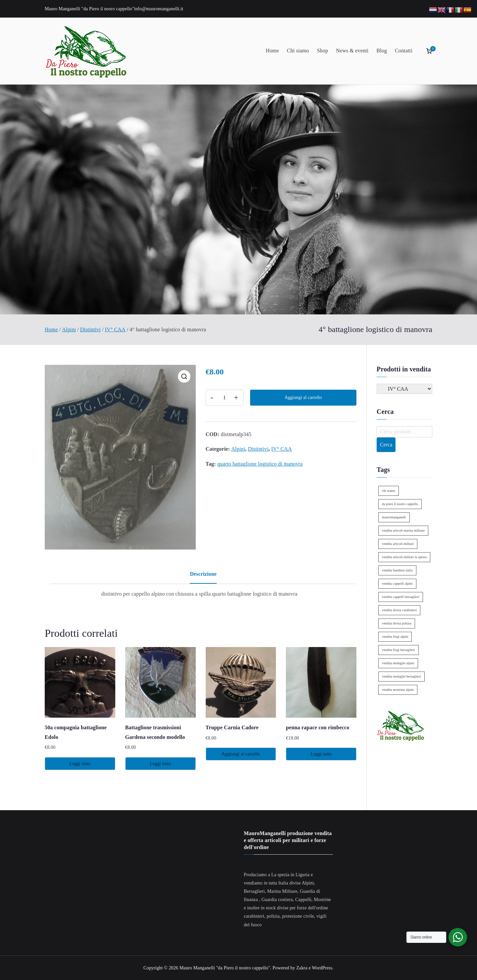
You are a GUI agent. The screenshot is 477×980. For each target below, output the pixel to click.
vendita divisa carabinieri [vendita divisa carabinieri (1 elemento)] (399, 610)
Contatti (404, 51)
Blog (382, 51)
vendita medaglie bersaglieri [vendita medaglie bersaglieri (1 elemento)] (401, 676)
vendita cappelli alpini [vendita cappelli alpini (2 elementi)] (397, 584)
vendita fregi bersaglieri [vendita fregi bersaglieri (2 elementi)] (398, 650)
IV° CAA (115, 329)
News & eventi (352, 51)
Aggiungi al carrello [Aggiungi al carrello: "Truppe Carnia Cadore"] (241, 754)
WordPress (322, 968)
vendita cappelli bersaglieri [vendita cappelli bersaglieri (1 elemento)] (401, 597)
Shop (323, 51)
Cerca (386, 445)
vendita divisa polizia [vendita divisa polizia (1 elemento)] (397, 623)
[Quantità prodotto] (225, 398)
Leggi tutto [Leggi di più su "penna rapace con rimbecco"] (321, 754)
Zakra (302, 968)
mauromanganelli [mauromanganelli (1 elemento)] (394, 517)
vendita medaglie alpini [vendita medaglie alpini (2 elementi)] (398, 663)
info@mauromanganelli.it (159, 9)
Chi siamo (298, 51)
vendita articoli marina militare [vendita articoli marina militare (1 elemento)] (403, 530)
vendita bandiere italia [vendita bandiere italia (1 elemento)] (397, 570)
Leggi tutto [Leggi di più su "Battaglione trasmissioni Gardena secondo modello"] (160, 764)
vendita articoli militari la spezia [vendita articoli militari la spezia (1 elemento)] (404, 557)
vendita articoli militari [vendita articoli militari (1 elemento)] (398, 544)
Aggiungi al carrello (303, 397)
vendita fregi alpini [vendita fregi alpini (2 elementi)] (395, 637)
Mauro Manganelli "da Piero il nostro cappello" (225, 968)
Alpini (69, 329)
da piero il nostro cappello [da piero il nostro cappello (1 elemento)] (400, 504)
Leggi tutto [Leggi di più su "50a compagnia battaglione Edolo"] (80, 764)
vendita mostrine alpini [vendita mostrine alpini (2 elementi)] (398, 690)
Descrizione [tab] (203, 574)
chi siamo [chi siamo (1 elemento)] (389, 491)
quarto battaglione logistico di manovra (260, 464)
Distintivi (90, 329)
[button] (184, 376)
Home (272, 51)
